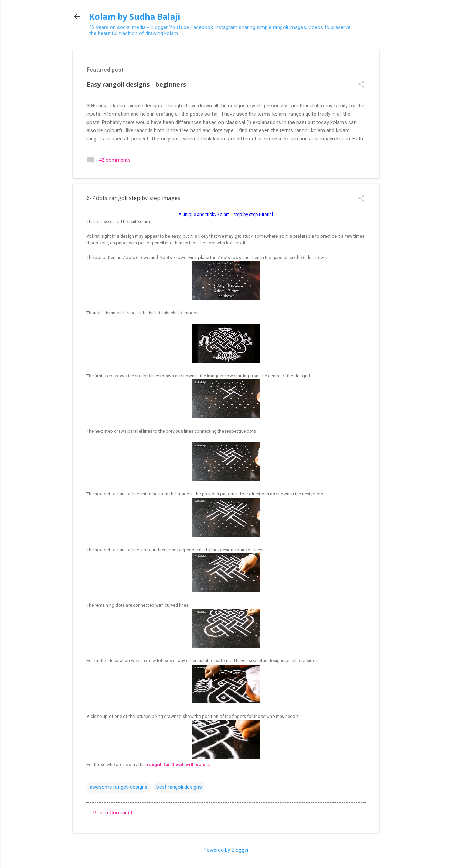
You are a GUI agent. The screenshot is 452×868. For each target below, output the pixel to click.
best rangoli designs (179, 787)
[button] (361, 85)
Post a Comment (113, 813)
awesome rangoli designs (119, 787)
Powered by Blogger (226, 850)
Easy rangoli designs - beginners (136, 84)
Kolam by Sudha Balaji (135, 16)
